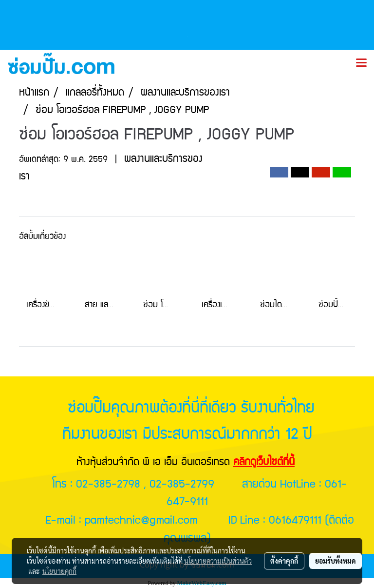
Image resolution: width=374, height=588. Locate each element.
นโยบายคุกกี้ (59, 571)
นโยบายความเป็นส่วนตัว (218, 561)
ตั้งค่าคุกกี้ (284, 561)
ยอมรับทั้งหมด (336, 561)
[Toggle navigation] (361, 63)
